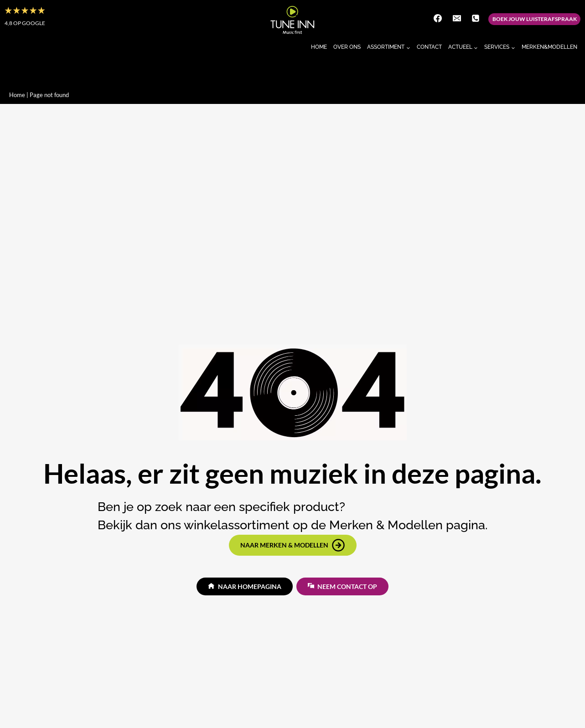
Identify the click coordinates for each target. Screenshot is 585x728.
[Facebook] (438, 18)
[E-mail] (457, 18)
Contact (429, 47)
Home (319, 47)
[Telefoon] (476, 18)
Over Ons (347, 47)
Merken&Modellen (549, 47)
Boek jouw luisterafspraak (535, 19)
